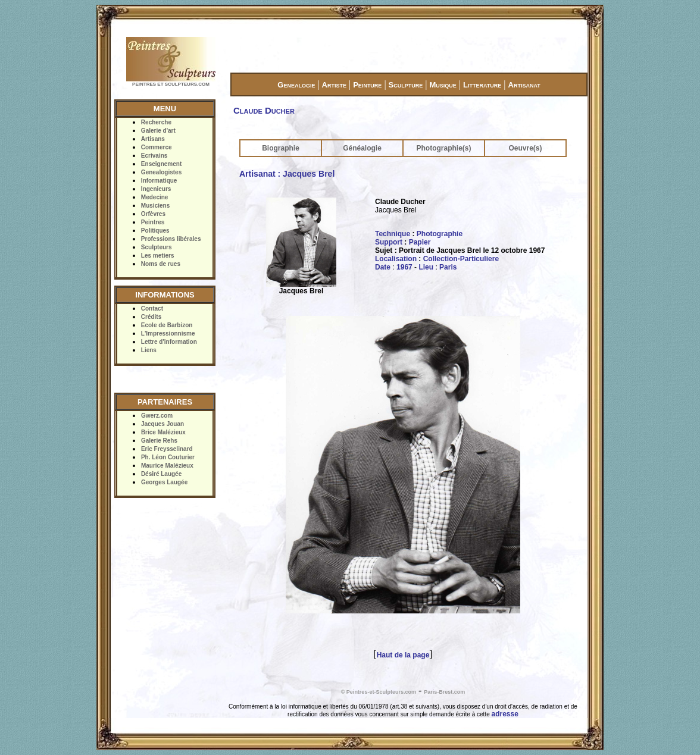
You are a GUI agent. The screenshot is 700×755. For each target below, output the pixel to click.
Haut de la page (403, 655)
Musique (443, 85)
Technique (393, 234)
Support (389, 242)
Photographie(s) (444, 148)
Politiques (155, 231)
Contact (152, 308)
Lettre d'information (169, 342)
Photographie (440, 234)
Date (383, 267)
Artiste (334, 85)
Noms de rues (161, 264)
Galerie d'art (158, 131)
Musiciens (155, 206)
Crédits (151, 317)
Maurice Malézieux (167, 466)
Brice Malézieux (163, 432)
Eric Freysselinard (167, 449)
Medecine (155, 197)
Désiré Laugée (161, 474)
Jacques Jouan (162, 424)
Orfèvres (153, 214)
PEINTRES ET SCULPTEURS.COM (171, 84)
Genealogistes (161, 172)
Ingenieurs (156, 189)
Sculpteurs (157, 247)
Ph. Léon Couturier (168, 457)
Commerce (157, 147)
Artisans (153, 139)
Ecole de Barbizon (167, 325)
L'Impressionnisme (168, 333)
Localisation (396, 259)
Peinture (367, 85)
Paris (448, 267)
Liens (149, 350)
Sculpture (406, 85)
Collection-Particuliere (461, 259)
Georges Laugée (164, 482)
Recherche (156, 122)
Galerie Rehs (159, 441)
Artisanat (524, 85)
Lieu (426, 267)
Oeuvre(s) (525, 148)
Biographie (281, 148)
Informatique (159, 181)
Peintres (153, 222)
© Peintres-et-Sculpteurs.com (379, 692)
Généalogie (362, 148)
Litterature (482, 85)
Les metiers (158, 256)
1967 (404, 267)
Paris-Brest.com (444, 692)
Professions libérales (171, 239)
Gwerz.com (157, 416)
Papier (420, 242)
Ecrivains (154, 156)
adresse (505, 714)
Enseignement (161, 164)
